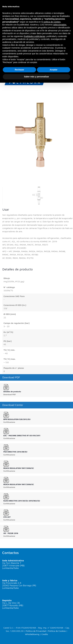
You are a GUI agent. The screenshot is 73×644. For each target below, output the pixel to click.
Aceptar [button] (53, 70)
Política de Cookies (57, 631)
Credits (45, 634)
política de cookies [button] (52, 22)
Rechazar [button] (19, 70)
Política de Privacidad (36, 631)
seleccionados (60, 25)
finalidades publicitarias (35, 36)
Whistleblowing (32, 634)
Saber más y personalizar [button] (37, 77)
